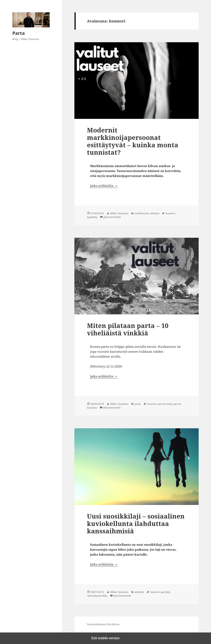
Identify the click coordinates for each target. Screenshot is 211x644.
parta (138, 404)
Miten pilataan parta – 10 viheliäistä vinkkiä (128, 329)
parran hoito (165, 404)
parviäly (165, 592)
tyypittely (92, 217)
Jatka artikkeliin (104, 186)
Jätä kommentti (112, 217)
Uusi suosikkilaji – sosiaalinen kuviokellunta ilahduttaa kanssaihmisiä (136, 523)
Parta (19, 33)
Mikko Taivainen (119, 213)
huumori (170, 213)
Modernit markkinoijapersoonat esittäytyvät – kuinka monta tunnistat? (133, 141)
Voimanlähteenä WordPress (103, 624)
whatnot (155, 213)
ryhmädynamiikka (97, 596)
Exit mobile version (105, 638)
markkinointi (142, 213)
